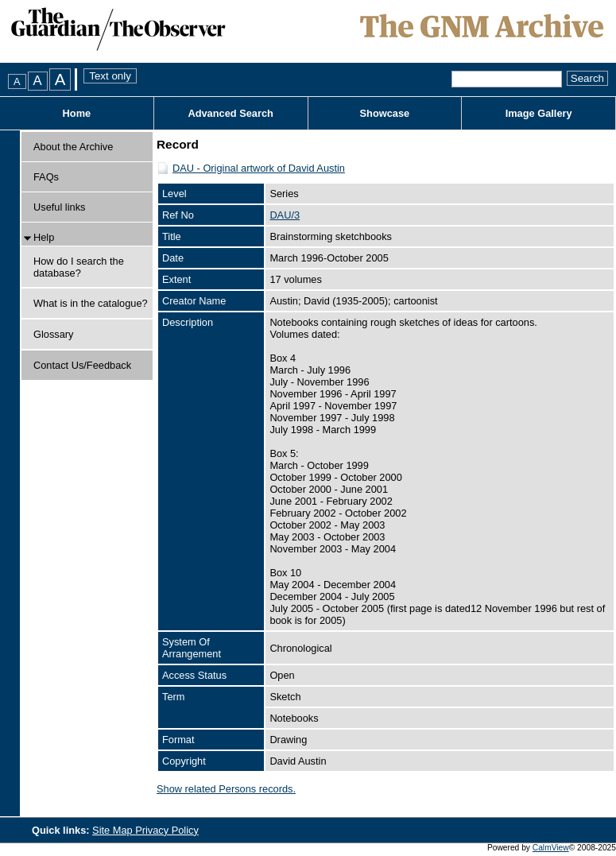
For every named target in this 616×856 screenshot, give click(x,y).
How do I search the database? (79, 267)
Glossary (54, 334)
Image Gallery (539, 113)
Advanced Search (230, 113)
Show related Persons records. (226, 789)
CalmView (551, 848)
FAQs (46, 177)
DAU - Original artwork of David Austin (259, 168)
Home (77, 113)
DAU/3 (285, 215)
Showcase (385, 113)
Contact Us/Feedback (82, 365)
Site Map (114, 830)
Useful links (59, 207)
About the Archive (73, 147)
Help (44, 237)
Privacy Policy (167, 830)
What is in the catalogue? (91, 303)
